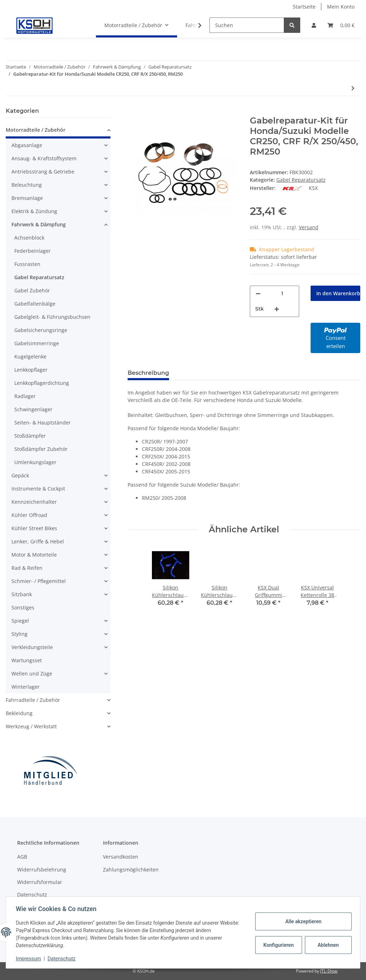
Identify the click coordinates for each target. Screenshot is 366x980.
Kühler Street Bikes (34, 528)
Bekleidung (19, 713)
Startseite (304, 7)
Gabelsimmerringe (37, 343)
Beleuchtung (27, 185)
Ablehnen (327, 945)
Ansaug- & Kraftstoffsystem (44, 158)
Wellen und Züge (32, 674)
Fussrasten (27, 264)
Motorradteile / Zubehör (36, 130)
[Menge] (282, 294)
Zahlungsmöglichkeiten (131, 870)
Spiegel (20, 621)
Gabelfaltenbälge (35, 304)
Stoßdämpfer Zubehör (41, 449)
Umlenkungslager (35, 462)
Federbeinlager (33, 251)
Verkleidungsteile (32, 647)
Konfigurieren (278, 945)
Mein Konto (341, 7)
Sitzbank (22, 594)
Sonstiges (23, 607)
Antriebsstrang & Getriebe (43, 172)
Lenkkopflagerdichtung (42, 383)
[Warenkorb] (341, 25)
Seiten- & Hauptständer (43, 423)
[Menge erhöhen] (277, 309)
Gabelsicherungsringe (41, 330)
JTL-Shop (329, 971)
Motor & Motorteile (34, 555)
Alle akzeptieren (301, 921)
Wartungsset (27, 660)
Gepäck (20, 475)
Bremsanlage (27, 198)
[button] (314, 25)
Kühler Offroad (29, 515)
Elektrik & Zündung (34, 211)
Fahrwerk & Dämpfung (39, 224)
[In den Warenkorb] (133, 112)
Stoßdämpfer (30, 436)
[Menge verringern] (258, 294)
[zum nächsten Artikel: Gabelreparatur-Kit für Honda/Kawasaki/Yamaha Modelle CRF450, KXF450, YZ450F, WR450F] (353, 88)
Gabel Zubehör (32, 290)
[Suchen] (247, 25)
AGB (22, 857)
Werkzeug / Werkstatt (31, 726)
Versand (309, 227)
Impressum (30, 959)
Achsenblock (29, 238)
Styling (19, 634)
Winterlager (26, 687)
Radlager (25, 396)
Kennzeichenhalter (34, 502)
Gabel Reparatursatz (301, 180)
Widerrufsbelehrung (42, 870)
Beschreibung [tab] (148, 373)
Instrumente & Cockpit (38, 489)
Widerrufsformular (40, 882)
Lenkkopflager (31, 370)
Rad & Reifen (27, 568)
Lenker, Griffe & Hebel (38, 541)
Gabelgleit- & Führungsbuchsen (52, 317)
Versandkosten (121, 857)
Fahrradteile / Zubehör (33, 700)
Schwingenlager (33, 409)
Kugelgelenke (30, 356)
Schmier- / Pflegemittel (39, 581)
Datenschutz (32, 894)
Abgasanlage (27, 145)
